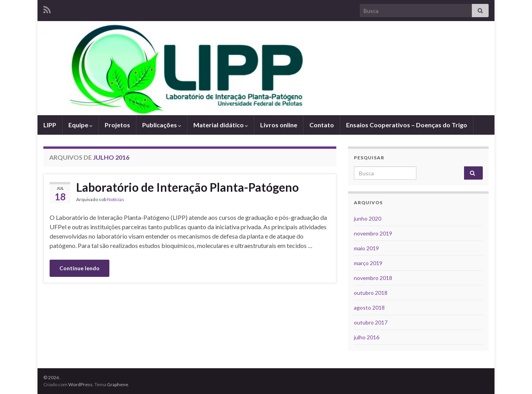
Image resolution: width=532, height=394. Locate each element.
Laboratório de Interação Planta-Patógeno (187, 187)
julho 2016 (367, 337)
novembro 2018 (373, 278)
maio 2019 (366, 248)
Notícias (116, 199)
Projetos (117, 125)
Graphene (118, 384)
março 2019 (368, 263)
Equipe (80, 125)
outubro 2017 (371, 322)
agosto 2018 (369, 308)
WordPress (80, 384)
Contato (322, 125)
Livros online (279, 125)
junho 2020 (368, 218)
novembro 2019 (373, 233)
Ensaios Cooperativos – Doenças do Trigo (407, 125)
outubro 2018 (371, 293)
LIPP (50, 125)
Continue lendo (79, 268)
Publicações (162, 125)
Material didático (221, 125)
